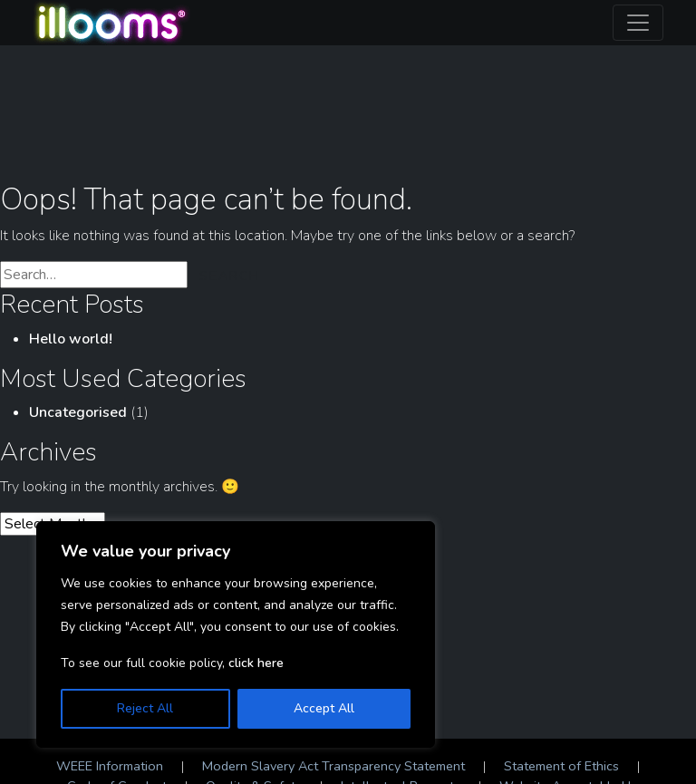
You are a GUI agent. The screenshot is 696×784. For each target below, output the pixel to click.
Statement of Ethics (561, 766)
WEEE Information (110, 766)
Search (230, 276)
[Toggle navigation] (638, 23)
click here (256, 663)
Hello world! (71, 339)
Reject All (145, 708)
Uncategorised (78, 412)
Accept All (324, 708)
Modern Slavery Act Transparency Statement (333, 766)
